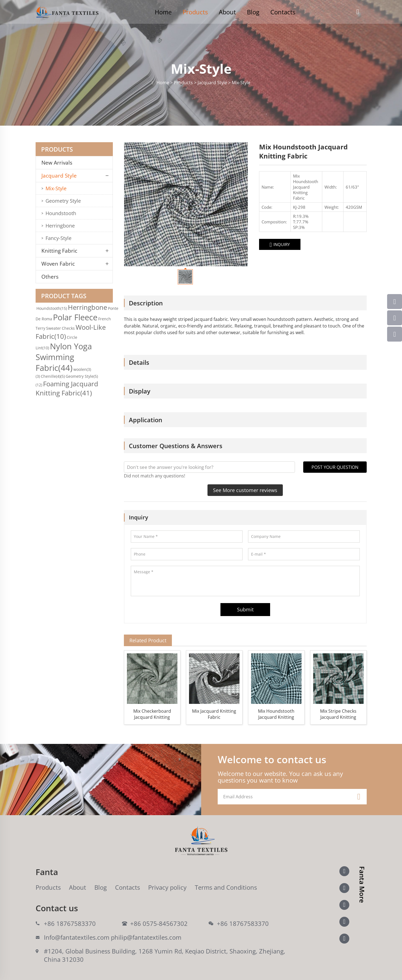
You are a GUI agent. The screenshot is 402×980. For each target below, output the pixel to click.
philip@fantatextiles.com (146, 937)
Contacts (283, 12)
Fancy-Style (58, 238)
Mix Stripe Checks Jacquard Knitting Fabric (338, 714)
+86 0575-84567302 (159, 923)
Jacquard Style (59, 176)
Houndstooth (61, 213)
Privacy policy (167, 887)
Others (50, 277)
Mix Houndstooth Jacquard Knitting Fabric (276, 714)
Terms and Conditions (226, 887)
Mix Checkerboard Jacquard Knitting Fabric (152, 714)
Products (195, 12)
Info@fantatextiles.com (77, 937)
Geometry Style (63, 201)
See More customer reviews (245, 490)
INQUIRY (280, 245)
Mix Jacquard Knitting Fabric (214, 714)
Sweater (54, 328)
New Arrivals (59, 163)
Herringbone (60, 226)
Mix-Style (56, 188)
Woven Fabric (58, 264)
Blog (253, 12)
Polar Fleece (75, 317)
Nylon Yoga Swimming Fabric (64, 357)
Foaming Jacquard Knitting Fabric (67, 388)
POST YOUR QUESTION (335, 467)
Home (163, 12)
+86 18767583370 (70, 923)
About (227, 12)
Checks (68, 328)
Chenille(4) (53, 376)
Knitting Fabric (59, 251)
